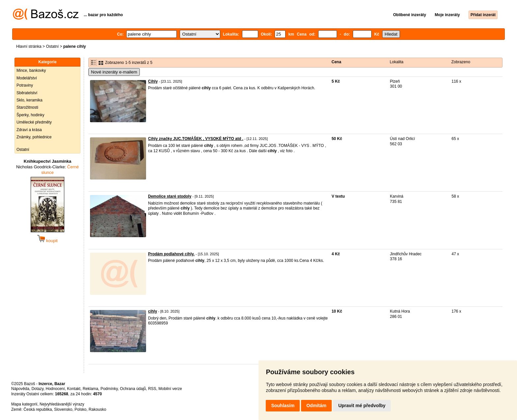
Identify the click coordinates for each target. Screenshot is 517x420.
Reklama (91, 389)
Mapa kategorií (24, 404)
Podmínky (109, 389)
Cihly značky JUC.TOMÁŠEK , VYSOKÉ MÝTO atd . (196, 139)
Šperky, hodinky (30, 115)
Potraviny (25, 85)
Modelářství (27, 78)
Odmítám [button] (316, 406)
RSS (152, 389)
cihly (152, 311)
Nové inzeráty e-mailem (114, 72)
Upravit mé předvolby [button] (362, 406)
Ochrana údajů (133, 389)
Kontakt (74, 389)
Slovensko (63, 409)
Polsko (80, 409)
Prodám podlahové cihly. (171, 254)
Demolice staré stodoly (170, 196)
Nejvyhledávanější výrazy (62, 404)
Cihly (153, 81)
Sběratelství (27, 93)
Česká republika (38, 409)
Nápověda (20, 389)
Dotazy (37, 389)
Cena (336, 62)
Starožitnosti (27, 107)
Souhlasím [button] (283, 406)
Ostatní (52, 46)
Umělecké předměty (34, 122)
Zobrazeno (461, 62)
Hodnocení (55, 389)
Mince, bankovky (31, 70)
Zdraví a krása (29, 130)
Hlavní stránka (29, 46)
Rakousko (97, 409)
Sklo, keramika (30, 100)
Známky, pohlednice (34, 137)
